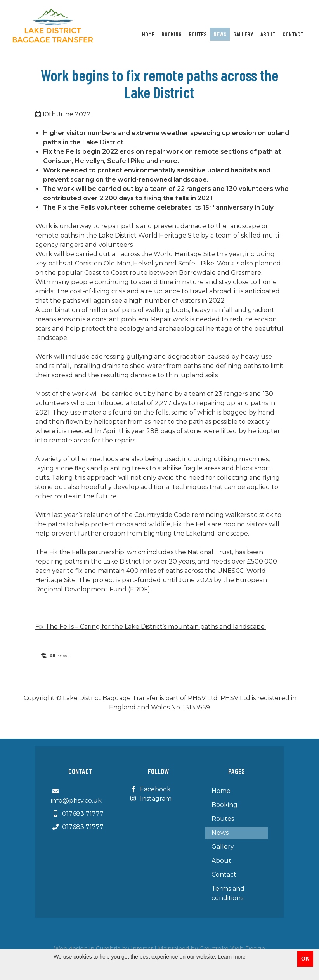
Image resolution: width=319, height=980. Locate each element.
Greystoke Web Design (232, 949)
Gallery (243, 34)
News (220, 34)
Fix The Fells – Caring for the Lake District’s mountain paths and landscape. (151, 627)
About (268, 34)
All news (55, 656)
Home (148, 34)
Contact (293, 34)
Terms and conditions (228, 893)
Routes (198, 34)
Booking (172, 34)
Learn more (232, 957)
